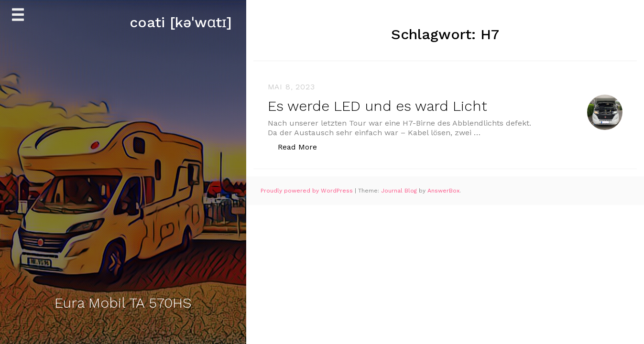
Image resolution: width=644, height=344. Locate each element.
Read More (302, 146)
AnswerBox (443, 191)
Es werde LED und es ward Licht (377, 106)
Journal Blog (400, 191)
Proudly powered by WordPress (308, 191)
